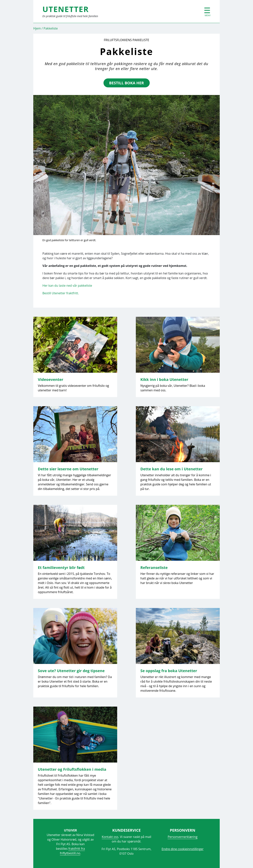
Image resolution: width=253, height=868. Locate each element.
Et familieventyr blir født (61, 568)
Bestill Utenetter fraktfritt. (61, 293)
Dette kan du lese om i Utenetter (171, 469)
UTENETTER (66, 9)
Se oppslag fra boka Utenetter (169, 671)
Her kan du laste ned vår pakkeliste (67, 286)
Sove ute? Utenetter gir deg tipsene (71, 671)
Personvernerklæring (182, 837)
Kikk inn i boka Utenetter (164, 379)
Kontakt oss (110, 837)
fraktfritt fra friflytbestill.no (72, 851)
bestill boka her (127, 83)
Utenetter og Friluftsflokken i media (72, 769)
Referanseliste (154, 568)
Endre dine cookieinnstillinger (182, 849)
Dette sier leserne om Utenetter (68, 469)
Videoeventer (51, 379)
